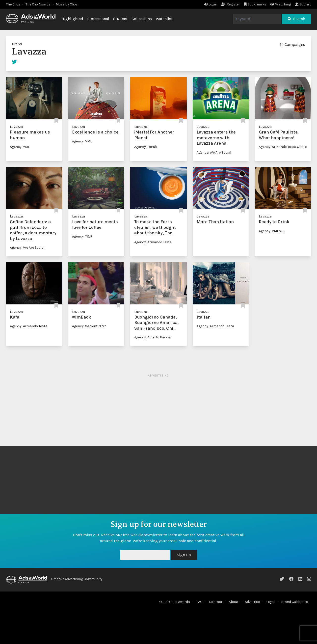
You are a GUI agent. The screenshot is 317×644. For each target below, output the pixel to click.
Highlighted (72, 19)
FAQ (199, 602)
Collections (142, 19)
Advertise (252, 602)
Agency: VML (20, 147)
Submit (303, 4)
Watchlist (164, 19)
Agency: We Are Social (214, 152)
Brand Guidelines (295, 602)
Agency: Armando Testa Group (283, 147)
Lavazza (16, 127)
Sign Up (184, 555)
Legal (270, 602)
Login (211, 4)
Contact (216, 602)
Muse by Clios (67, 4)
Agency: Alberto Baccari (153, 337)
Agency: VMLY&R (272, 231)
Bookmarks (255, 4)
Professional (98, 19)
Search (296, 19)
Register (231, 4)
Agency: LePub (146, 147)
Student (120, 19)
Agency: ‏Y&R (82, 236)
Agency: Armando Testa (153, 242)
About (234, 602)
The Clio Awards (38, 4)
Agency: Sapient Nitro (89, 326)
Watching (281, 4)
